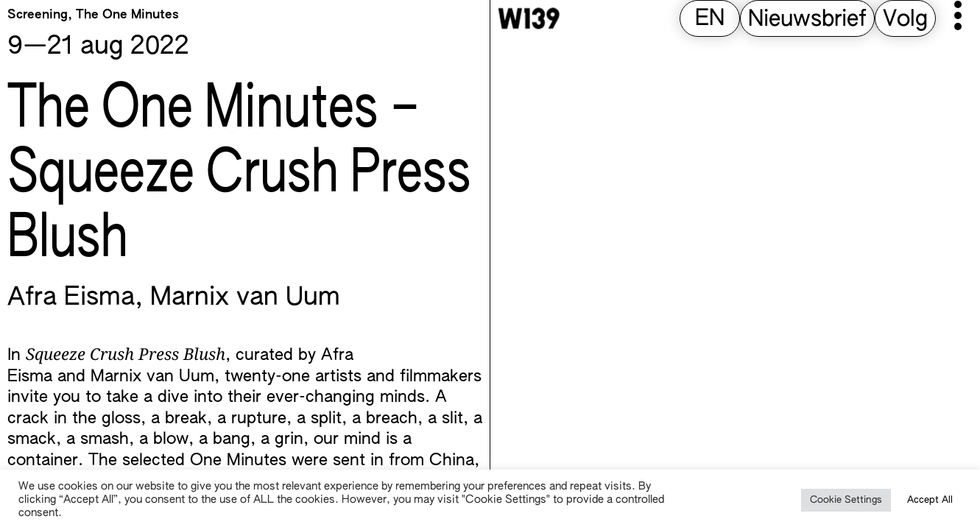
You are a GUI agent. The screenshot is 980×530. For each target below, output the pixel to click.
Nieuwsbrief (807, 20)
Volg (905, 20)
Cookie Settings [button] (846, 500)
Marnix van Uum (245, 298)
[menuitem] (710, 20)
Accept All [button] (930, 500)
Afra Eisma (71, 298)
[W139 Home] (529, 18)
